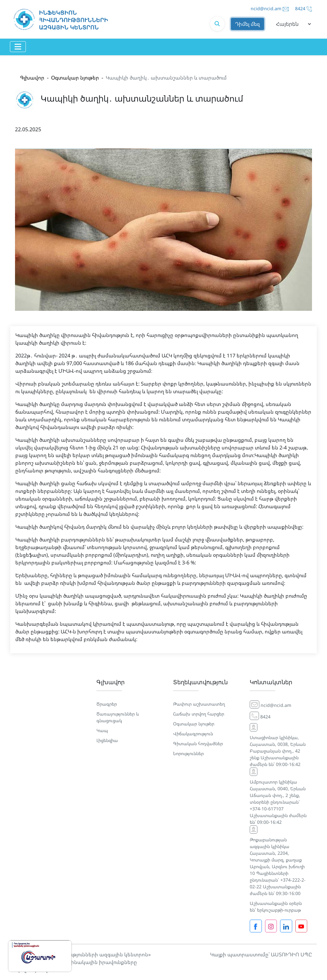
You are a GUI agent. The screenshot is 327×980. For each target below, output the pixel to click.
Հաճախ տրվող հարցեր (199, 714)
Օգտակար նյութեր (75, 78)
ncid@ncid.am (266, 8)
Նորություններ (188, 753)
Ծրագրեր (107, 704)
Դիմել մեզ (247, 24)
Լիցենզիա (107, 740)
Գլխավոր (32, 78)
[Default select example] (291, 24)
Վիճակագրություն (193, 734)
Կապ (102, 730)
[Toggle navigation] (18, 47)
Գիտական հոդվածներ (198, 743)
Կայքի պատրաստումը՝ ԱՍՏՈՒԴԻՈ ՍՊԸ (261, 954)
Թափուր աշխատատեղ (199, 704)
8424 (300, 8)
